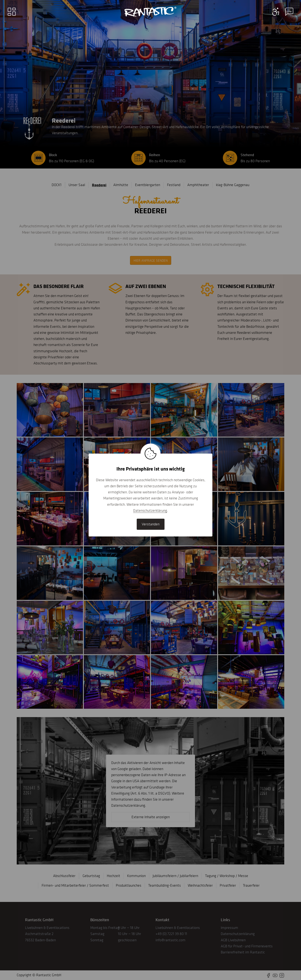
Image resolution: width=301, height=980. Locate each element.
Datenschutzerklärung (150, 511)
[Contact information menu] (276, 12)
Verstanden (151, 524)
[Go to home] (150, 12)
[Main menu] (12, 12)
